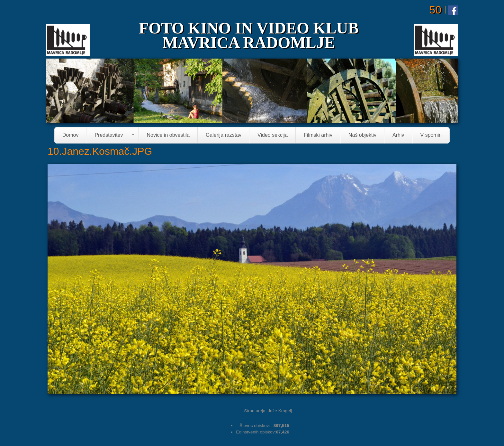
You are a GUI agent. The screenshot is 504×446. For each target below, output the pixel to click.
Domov (71, 135)
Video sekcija (273, 135)
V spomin (431, 135)
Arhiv (398, 135)
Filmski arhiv (318, 135)
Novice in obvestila (168, 135)
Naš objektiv (362, 135)
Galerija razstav (224, 135)
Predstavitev (111, 136)
